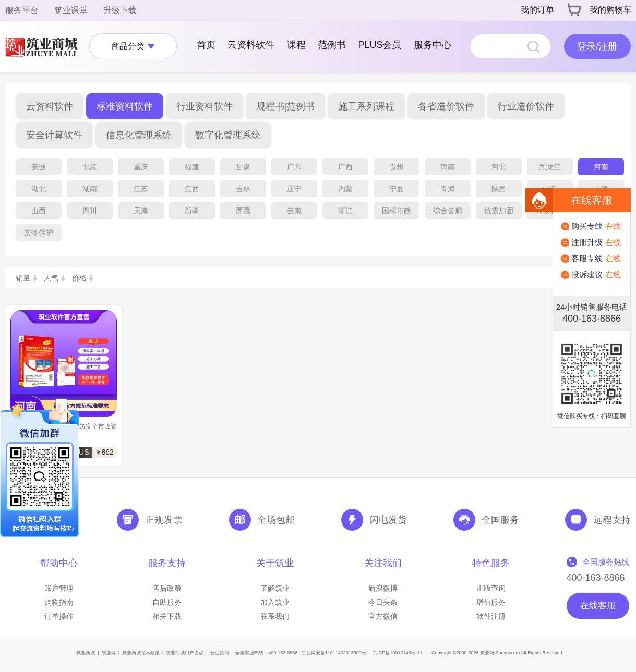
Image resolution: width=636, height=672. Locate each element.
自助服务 (167, 602)
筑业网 (109, 653)
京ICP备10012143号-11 (397, 653)
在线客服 (598, 606)
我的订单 (537, 10)
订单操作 (59, 616)
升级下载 (120, 10)
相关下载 (167, 616)
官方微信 (383, 616)
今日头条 (383, 602)
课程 (296, 45)
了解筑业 (275, 588)
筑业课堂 (71, 10)
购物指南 (59, 602)
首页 (206, 45)
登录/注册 (597, 46)
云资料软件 (251, 45)
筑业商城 (86, 653)
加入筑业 (275, 602)
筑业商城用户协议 (185, 653)
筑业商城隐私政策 (141, 653)
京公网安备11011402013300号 (334, 653)
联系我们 (275, 616)
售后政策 (167, 588)
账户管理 (59, 588)
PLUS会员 (380, 45)
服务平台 (22, 10)
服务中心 (433, 45)
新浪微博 (383, 588)
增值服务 (491, 602)
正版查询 (491, 588)
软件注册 (491, 616)
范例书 (332, 45)
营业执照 (220, 653)
